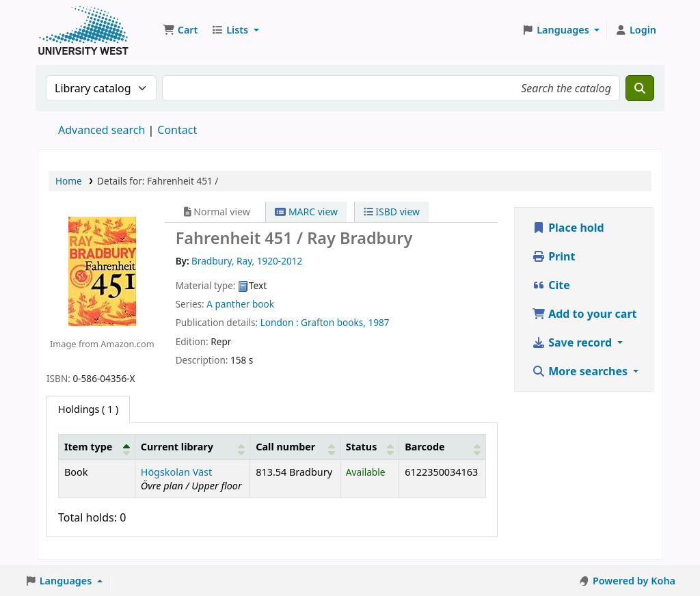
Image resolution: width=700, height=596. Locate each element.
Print (553, 256)
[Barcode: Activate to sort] (443, 446)
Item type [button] (88, 447)
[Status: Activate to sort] (369, 446)
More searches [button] (581, 371)
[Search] (640, 88)
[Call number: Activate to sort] (295, 446)
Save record (573, 342)
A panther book (240, 304)
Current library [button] (177, 447)
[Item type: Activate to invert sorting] (97, 446)
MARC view (306, 212)
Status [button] (362, 447)
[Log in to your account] (635, 30)
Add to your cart (584, 314)
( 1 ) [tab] (88, 409)
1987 (379, 322)
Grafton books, (333, 322)
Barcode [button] (425, 447)
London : (280, 322)
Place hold (568, 228)
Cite (551, 285)
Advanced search (102, 130)
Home (69, 181)
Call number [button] (285, 447)
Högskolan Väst (176, 472)
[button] (180, 30)
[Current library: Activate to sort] (192, 446)
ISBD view (392, 212)
